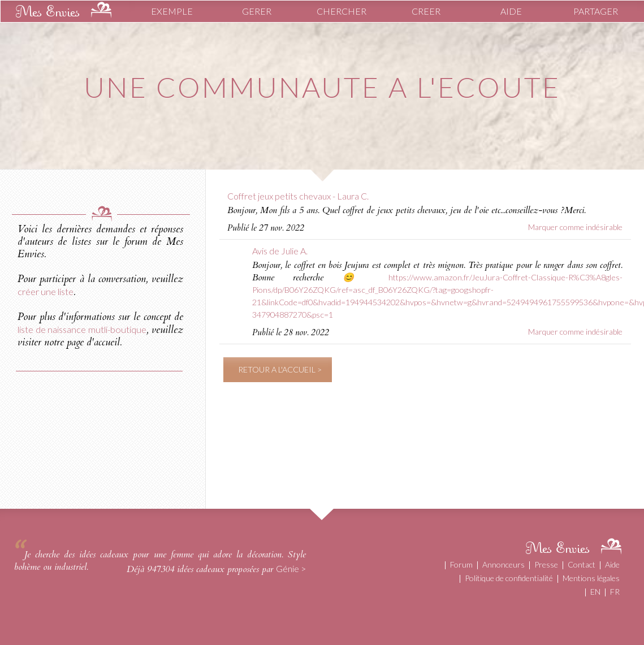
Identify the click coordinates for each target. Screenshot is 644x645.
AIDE (511, 11)
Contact (582, 564)
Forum (461, 564)
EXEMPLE (172, 11)
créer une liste (46, 291)
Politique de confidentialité (509, 578)
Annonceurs (503, 564)
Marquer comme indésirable (575, 227)
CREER (426, 11)
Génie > (291, 568)
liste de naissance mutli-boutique (82, 329)
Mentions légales (591, 578)
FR (615, 592)
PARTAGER (596, 11)
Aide (612, 564)
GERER (257, 11)
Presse (546, 564)
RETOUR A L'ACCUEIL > (280, 369)
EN (595, 592)
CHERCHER (342, 11)
